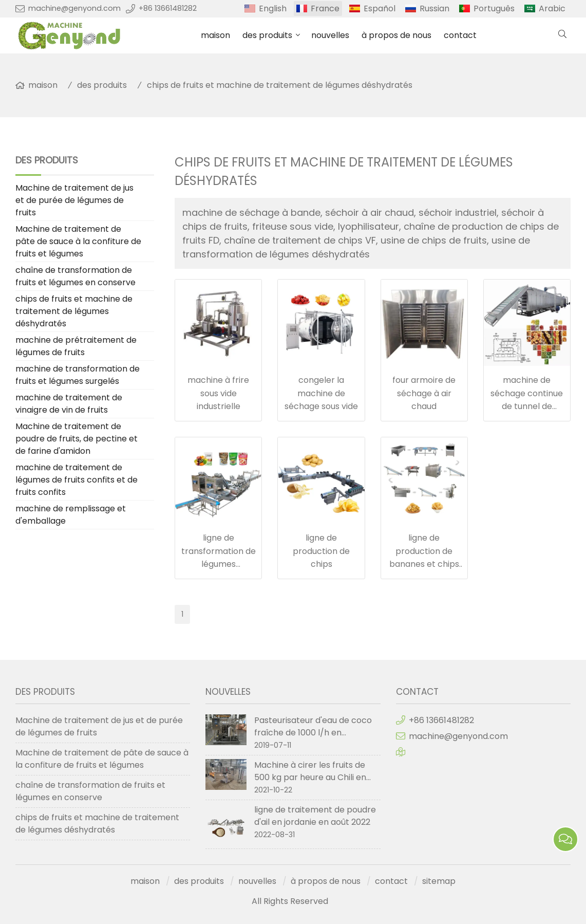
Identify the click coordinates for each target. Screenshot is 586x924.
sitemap (439, 881)
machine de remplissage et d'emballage (71, 515)
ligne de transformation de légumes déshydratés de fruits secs (219, 564)
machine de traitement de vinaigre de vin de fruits (69, 404)
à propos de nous (396, 35)
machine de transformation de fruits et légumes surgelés (78, 375)
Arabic (552, 8)
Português (494, 8)
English (273, 8)
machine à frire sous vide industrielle (218, 393)
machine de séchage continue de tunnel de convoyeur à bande (527, 406)
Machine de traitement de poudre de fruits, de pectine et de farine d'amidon (77, 439)
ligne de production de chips (321, 551)
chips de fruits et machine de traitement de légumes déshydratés (280, 85)
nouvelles (330, 35)
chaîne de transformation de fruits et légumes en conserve (75, 276)
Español (380, 8)
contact (460, 35)
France (325, 8)
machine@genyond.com (74, 8)
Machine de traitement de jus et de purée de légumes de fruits (74, 200)
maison (215, 35)
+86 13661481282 (168, 8)
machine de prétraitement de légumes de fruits (76, 346)
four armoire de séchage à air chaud (424, 393)
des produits (267, 35)
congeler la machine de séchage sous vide (321, 393)
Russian (434, 8)
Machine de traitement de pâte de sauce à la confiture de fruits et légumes (78, 241)
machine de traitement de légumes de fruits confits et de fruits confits (77, 480)
